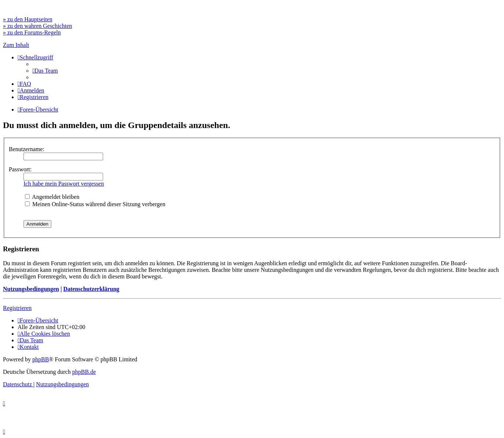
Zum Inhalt (16, 45)
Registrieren (17, 308)
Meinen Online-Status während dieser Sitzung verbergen (95, 204)
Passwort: (20, 169)
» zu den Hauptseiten (28, 19)
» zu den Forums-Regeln (32, 32)
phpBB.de (84, 372)
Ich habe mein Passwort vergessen (64, 184)
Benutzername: (27, 149)
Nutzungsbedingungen (31, 289)
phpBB (41, 359)
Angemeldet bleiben (52, 197)
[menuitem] (45, 71)
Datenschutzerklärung (91, 289)
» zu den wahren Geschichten (37, 26)
